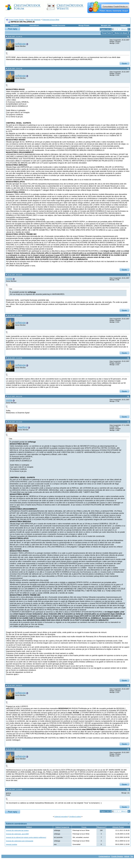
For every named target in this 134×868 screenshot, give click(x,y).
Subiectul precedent (61, 817)
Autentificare (34, 25)
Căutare (123, 25)
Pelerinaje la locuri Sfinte (51, 20)
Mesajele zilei (106, 25)
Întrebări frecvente (58, 25)
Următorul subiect (75, 817)
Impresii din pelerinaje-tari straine (17, 830)
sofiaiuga (20, 44)
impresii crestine (12, 844)
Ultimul (124, 29)
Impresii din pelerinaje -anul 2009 (17, 834)
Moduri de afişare (121, 33)
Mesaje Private (84, 25)
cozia (9, 279)
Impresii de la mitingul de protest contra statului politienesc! (26, 837)
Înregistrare (15, 25)
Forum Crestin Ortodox (16, 20)
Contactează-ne (104, 856)
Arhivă (127, 856)
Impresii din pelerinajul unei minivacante (20, 841)
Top (132, 856)
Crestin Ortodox (117, 856)
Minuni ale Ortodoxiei (33, 20)
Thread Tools (106, 33)
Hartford (23, 427)
